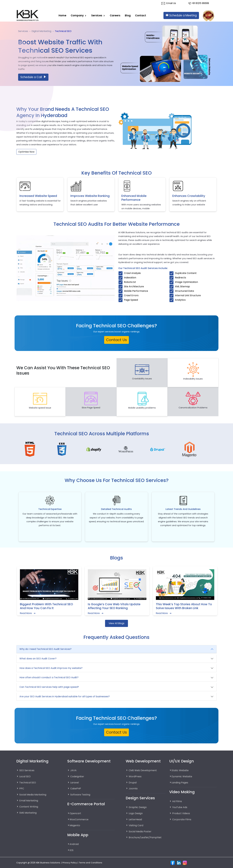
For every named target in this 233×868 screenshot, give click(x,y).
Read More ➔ (28, 613)
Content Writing (29, 807)
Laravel (75, 782)
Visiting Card (137, 825)
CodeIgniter (78, 776)
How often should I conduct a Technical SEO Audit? (49, 677)
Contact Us (116, 340)
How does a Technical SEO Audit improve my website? (51, 668)
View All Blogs (116, 623)
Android (75, 844)
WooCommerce (80, 819)
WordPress (135, 776)
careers (115, 15)
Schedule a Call (33, 77)
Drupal (133, 782)
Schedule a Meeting (181, 15)
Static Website (181, 770)
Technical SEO (28, 782)
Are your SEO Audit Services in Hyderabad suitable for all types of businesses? (65, 696)
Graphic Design (139, 807)
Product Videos (182, 813)
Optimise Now (26, 152)
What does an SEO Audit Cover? (38, 659)
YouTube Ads (181, 807)
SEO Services (27, 770)
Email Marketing (29, 800)
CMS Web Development (144, 770)
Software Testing (81, 795)
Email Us (169, 3)
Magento (75, 825)
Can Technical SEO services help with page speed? (49, 687)
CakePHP (76, 788)
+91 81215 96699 (199, 3)
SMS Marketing (29, 813)
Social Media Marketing (34, 795)
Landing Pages (181, 782)
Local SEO (25, 776)
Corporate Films (182, 819)
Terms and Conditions (92, 862)
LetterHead (136, 819)
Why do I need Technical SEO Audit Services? (45, 649)
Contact (141, 15)
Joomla (134, 788)
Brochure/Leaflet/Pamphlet (146, 837)
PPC (22, 788)
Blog (128, 15)
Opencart (76, 813)
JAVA (73, 770)
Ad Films (177, 801)
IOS (72, 850)
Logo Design (136, 813)
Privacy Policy (70, 862)
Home (62, 15)
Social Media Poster (141, 831)
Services (97, 15)
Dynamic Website (183, 776)
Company (77, 15)
